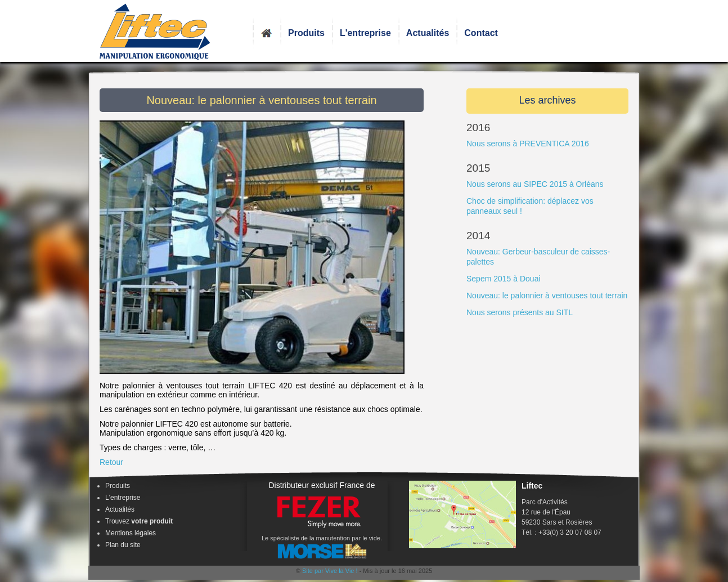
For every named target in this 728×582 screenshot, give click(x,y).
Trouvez (139, 521)
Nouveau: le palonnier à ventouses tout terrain (547, 296)
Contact (481, 33)
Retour (111, 462)
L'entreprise (365, 33)
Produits (306, 33)
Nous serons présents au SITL (520, 312)
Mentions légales (131, 533)
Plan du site (123, 545)
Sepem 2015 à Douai (504, 279)
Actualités (428, 33)
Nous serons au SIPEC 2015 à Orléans (535, 184)
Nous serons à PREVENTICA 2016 (528, 144)
